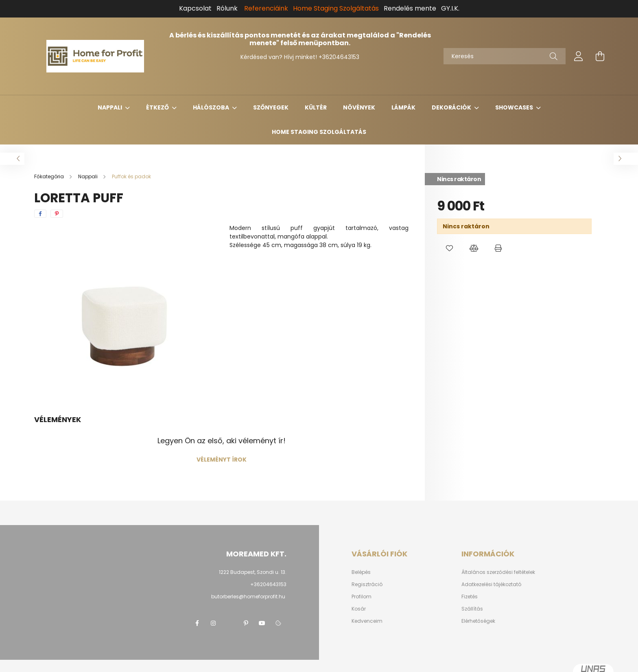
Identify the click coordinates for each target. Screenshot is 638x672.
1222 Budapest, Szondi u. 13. (253, 572)
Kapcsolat (195, 8)
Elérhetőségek (478, 621)
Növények (359, 107)
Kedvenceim (367, 621)
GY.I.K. (450, 8)
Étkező (158, 107)
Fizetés (470, 597)
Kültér (316, 107)
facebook (197, 623)
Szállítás (472, 609)
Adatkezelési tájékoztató (491, 584)
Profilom (362, 597)
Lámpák (403, 107)
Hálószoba (212, 107)
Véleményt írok (222, 460)
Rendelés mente (410, 8)
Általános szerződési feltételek (498, 572)
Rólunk (227, 8)
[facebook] (40, 214)
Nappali (110, 107)
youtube (262, 623)
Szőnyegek (271, 107)
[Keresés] (505, 56)
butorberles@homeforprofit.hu (248, 596)
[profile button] (579, 56)
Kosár (359, 609)
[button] (449, 248)
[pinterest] (57, 214)
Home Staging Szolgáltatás (319, 132)
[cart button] (600, 56)
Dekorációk (452, 107)
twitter (229, 623)
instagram (213, 623)
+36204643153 (339, 57)
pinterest (246, 623)
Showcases (515, 107)
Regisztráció (367, 584)
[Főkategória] (50, 176)
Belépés (361, 572)
